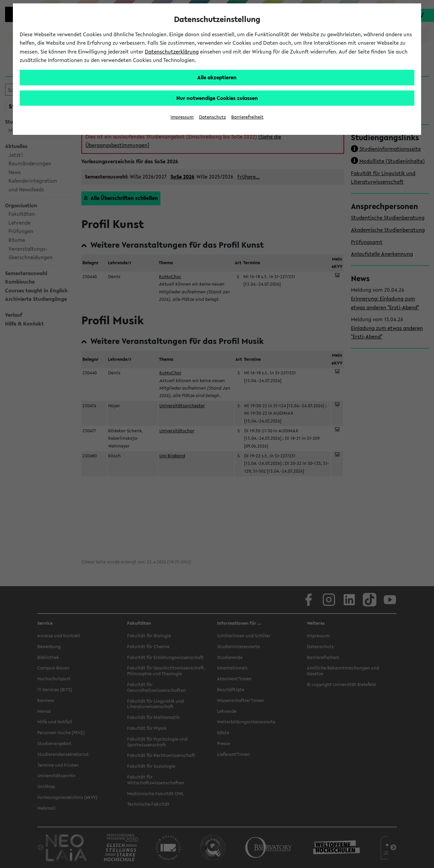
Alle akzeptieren (217, 77)
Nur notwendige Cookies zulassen (217, 98)
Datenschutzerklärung (172, 51)
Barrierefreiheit (247, 117)
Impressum (182, 117)
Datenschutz (212, 117)
